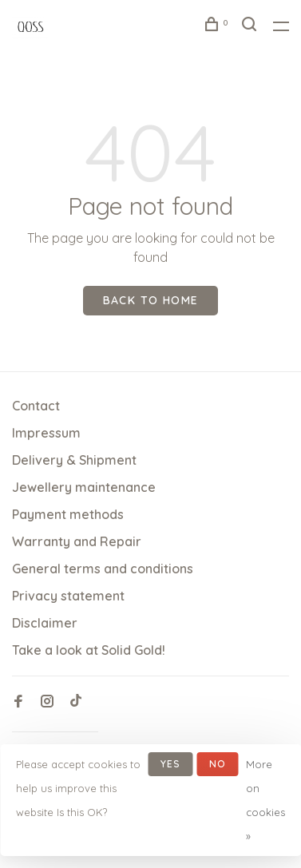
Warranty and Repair (77, 541)
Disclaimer (45, 623)
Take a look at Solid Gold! (89, 650)
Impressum (46, 433)
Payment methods (68, 514)
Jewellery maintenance (84, 487)
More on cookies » (265, 800)
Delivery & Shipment (74, 460)
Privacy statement (68, 596)
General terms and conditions (103, 569)
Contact (36, 406)
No (218, 764)
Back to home (151, 300)
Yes (171, 764)
